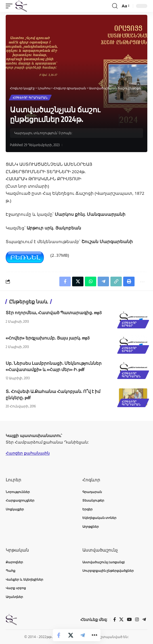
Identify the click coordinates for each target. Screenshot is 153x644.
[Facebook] (115, 620)
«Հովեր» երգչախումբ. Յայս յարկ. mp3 (48, 338)
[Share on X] (71, 635)
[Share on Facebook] (59, 635)
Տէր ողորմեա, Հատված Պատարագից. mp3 (54, 312)
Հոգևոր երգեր (129, 324)
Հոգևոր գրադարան (30, 98)
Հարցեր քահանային (28, 453)
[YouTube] (129, 620)
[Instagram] (137, 620)
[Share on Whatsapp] (91, 281)
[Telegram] (144, 620)
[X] (121, 620)
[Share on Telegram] (83, 635)
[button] (11, 6)
